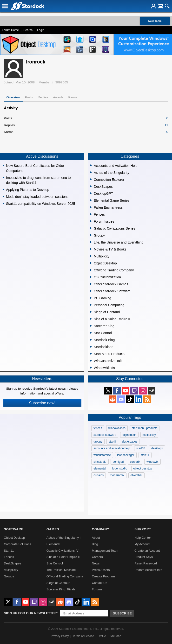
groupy (98, 442)
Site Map (116, 636)
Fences (9, 557)
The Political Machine (61, 570)
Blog (95, 544)
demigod (118, 462)
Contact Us (99, 583)
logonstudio (120, 469)
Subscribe (122, 613)
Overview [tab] (13, 97)
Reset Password (146, 563)
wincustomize (102, 455)
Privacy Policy (60, 636)
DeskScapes (13, 563)
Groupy (9, 576)
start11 (145, 455)
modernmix (117, 475)
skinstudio (100, 462)
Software (14, 529)
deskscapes (130, 442)
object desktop (143, 469)
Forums (97, 589)
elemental (100, 469)
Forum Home (10, 30)
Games (53, 529)
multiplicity (149, 435)
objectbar (136, 475)
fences (98, 428)
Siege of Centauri (58, 583)
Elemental (53, 544)
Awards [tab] (58, 97)
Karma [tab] (73, 97)
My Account (142, 544)
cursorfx (135, 462)
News (96, 563)
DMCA (102, 636)
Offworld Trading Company (65, 576)
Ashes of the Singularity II (64, 538)
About (96, 538)
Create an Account (147, 551)
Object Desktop (14, 538)
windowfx (152, 462)
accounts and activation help (112, 448)
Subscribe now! (42, 403)
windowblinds (117, 428)
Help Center (143, 538)
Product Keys (144, 557)
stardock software (105, 435)
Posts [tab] (29, 97)
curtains (99, 475)
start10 (141, 448)
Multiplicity (11, 570)
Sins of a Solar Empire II (63, 557)
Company (100, 529)
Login (41, 30)
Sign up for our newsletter (30, 613)
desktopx (157, 448)
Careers (97, 557)
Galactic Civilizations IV (63, 551)
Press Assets (101, 570)
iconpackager (126, 455)
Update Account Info (148, 570)
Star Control (55, 563)
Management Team (105, 551)
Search (28, 30)
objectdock (129, 435)
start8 (112, 442)
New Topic (155, 21)
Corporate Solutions (17, 544)
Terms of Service (83, 636)
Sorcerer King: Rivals (61, 589)
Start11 (9, 551)
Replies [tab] (43, 97)
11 (166, 125)
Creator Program (103, 576)
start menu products (145, 428)
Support (143, 529)
